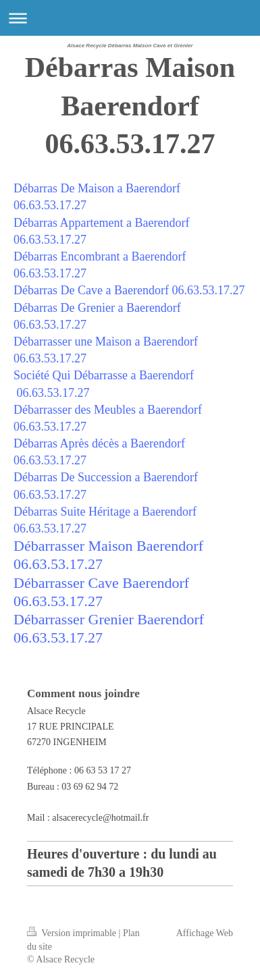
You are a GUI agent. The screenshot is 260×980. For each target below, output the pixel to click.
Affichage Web (205, 933)
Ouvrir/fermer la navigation (130, 18)
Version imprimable (73, 933)
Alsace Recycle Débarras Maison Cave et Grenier (130, 46)
